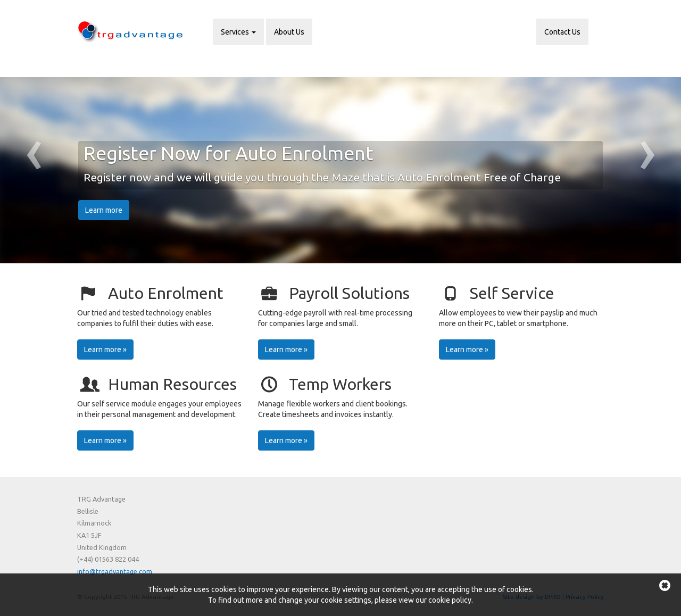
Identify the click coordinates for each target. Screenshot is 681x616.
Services (238, 32)
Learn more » (105, 349)
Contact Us (562, 32)
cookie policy (450, 600)
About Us (289, 32)
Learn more (104, 210)
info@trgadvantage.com (115, 571)
